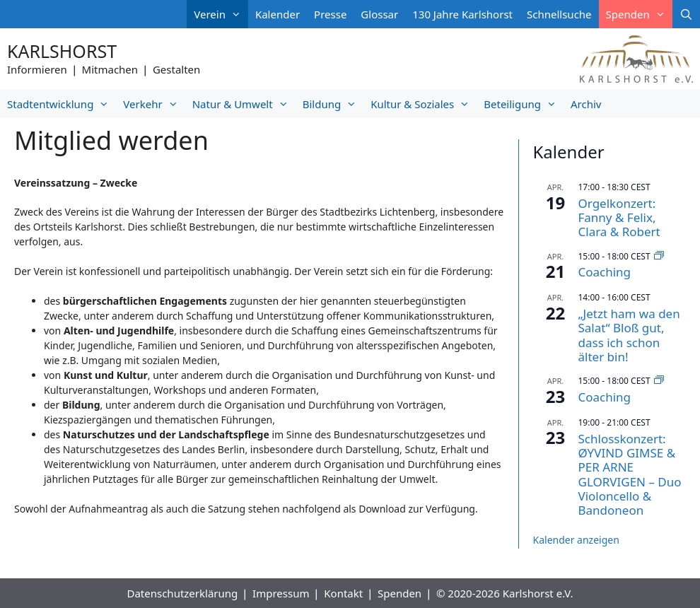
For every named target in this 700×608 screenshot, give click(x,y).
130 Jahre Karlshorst (462, 14)
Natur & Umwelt (244, 104)
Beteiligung (524, 104)
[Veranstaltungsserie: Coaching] (659, 256)
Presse (330, 14)
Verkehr (154, 104)
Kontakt (343, 593)
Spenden (639, 14)
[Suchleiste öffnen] (686, 14)
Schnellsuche (559, 14)
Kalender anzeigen (576, 540)
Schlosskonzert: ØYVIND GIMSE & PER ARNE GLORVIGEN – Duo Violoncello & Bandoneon (630, 475)
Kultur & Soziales (424, 104)
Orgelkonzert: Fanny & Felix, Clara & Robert (619, 218)
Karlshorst (62, 51)
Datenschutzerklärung (182, 593)
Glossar (379, 14)
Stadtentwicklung (62, 104)
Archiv (586, 104)
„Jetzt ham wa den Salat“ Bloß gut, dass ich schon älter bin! (629, 335)
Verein (221, 14)
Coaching (605, 272)
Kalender (278, 14)
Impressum (281, 593)
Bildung (333, 104)
